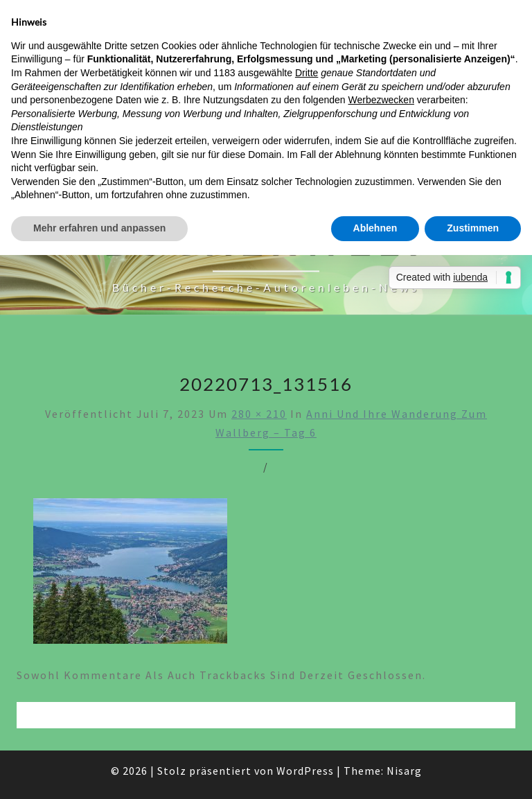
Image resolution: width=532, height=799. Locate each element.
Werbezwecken (381, 100)
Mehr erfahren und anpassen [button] (99, 228)
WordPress (305, 771)
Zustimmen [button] (473, 228)
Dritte (307, 73)
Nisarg (404, 771)
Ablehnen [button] (375, 228)
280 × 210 (259, 414)
